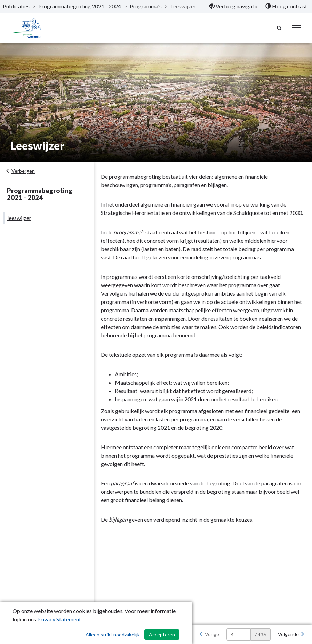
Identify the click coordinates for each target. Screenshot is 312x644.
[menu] (296, 28)
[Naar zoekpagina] (279, 28)
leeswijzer (19, 218)
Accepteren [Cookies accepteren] (162, 634)
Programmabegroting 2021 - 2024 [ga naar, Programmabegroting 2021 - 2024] (80, 6)
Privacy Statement (59, 619)
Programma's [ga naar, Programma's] (146, 6)
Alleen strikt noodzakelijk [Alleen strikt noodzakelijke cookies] (113, 634)
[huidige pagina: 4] (239, 634)
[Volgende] (291, 634)
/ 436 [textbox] (261, 634)
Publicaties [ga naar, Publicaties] (16, 6)
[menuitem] (234, 6)
